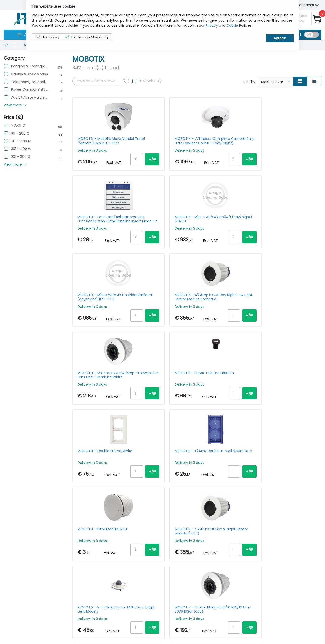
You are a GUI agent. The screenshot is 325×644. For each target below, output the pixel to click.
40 (317, 533)
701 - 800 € (21, 141)
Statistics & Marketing (86, 37)
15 (289, 533)
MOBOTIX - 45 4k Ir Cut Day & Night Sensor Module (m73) (292, 309)
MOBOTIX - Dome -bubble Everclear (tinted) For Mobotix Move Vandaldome (228, 478)
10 (281, 533)
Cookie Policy (294, 625)
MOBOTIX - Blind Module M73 (226, 309)
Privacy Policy (295, 618)
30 (307, 533)
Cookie (232, 25)
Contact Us (254, 625)
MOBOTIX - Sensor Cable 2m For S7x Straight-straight (226, 394)
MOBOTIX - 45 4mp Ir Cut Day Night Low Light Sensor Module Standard (164, 225)
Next (136, 533)
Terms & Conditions (262, 633)
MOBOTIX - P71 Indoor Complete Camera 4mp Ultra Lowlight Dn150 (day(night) (290, 478)
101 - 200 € (20, 133)
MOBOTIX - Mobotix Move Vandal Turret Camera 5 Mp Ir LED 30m (99, 141)
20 (298, 533)
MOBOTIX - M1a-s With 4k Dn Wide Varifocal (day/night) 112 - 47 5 (99, 225)
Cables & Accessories (29, 74)
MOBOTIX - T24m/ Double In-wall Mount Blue (164, 309)
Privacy (212, 25)
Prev (79, 533)
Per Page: (266, 533)
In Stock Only (150, 81)
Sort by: (250, 82)
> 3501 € (18, 126)
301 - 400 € (21, 149)
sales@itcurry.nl (182, 622)
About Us (252, 618)
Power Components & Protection (30, 90)
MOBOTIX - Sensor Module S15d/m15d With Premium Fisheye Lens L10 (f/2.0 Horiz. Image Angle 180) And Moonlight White (292, 394)
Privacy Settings (297, 633)
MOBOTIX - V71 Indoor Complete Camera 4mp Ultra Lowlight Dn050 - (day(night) (162, 141)
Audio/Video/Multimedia (30, 97)
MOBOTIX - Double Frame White (99, 309)
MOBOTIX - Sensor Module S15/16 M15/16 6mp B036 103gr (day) (164, 394)
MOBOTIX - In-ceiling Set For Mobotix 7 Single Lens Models (99, 394)
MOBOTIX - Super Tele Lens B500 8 (292, 225)
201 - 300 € (21, 157)
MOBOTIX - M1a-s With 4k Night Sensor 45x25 (163, 478)
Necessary (48, 37)
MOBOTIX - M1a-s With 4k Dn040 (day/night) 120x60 (291, 141)
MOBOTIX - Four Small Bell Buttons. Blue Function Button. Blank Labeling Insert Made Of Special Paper (227, 141)
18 (124, 533)
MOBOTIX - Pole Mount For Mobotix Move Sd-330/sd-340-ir (100, 478)
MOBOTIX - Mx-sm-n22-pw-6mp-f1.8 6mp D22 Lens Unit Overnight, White (229, 225)
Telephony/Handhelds (30, 82)
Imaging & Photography (30, 66)
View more (15, 105)
